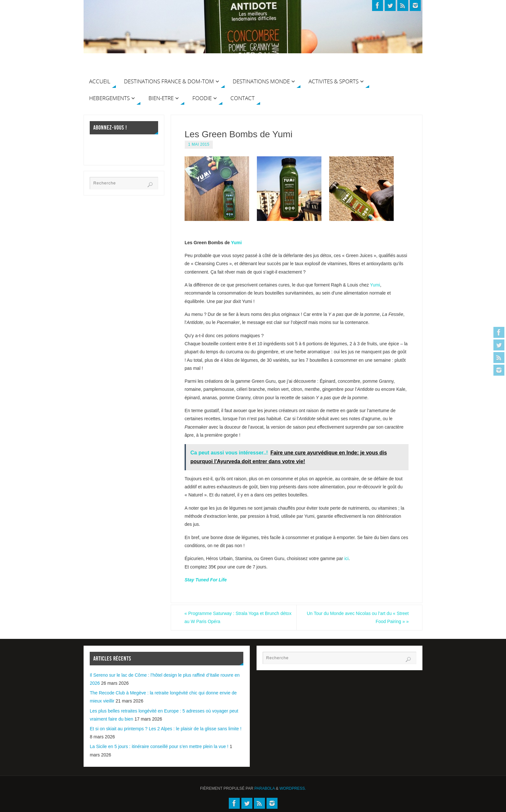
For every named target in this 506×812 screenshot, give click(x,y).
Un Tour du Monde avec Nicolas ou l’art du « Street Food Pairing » (358, 617)
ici (346, 558)
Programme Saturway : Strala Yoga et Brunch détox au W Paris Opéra (232, 617)
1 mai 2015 (199, 144)
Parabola (264, 788)
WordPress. (293, 788)
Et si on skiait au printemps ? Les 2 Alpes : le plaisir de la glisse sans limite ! (166, 729)
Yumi (236, 243)
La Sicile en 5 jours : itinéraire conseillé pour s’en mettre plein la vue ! (159, 746)
